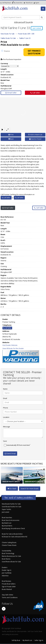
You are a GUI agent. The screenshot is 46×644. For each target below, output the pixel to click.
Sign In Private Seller (9, 587)
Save (5, 441)
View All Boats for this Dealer (13, 348)
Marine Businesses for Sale (11, 556)
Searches (17, 3)
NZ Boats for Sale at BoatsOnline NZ (15, 537)
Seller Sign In (39, 640)
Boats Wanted (7, 589)
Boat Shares (6, 559)
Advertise (5, 576)
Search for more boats (30, 488)
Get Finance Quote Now (34, 52)
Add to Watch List (35, 135)
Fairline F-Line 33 (25, 38)
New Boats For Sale (7, 34)
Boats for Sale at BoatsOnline (12, 534)
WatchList (28, 3)
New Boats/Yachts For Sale (11, 504)
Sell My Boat (6, 3)
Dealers (5, 567)
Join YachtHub (7, 573)
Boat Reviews (7, 581)
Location (6, 417)
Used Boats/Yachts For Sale (12, 507)
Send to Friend (35, 139)
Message (7, 427)
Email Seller (11, 93)
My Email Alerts (7, 526)
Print (11, 135)
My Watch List (7, 523)
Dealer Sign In (7, 570)
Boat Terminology (8, 553)
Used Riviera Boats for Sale (11, 562)
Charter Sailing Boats (9, 542)
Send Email (10, 453)
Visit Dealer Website (10, 345)
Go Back (12, 488)
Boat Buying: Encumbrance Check (13, 528)
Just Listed (5, 512)
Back (11, 139)
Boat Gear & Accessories (11, 520)
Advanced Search (23, 22)
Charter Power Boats (9, 545)
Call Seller (35, 93)
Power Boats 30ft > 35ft (26, 34)
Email (5, 398)
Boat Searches (7, 517)
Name (5, 389)
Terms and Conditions (10, 597)
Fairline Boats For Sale (8, 38)
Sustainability (7, 551)
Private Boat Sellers (9, 584)
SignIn (34, 3)
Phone (6, 408)
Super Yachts (6, 509)
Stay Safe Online (7, 595)
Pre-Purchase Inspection (11, 59)
